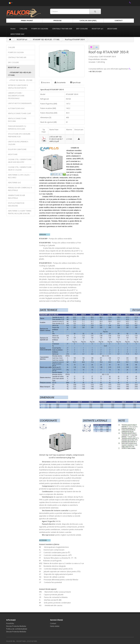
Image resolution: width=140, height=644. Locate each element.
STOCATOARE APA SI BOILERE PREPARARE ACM (19, 135)
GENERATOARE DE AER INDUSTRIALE (16, 197)
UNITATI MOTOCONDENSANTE (20, 103)
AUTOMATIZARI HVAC (16, 108)
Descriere (46, 83)
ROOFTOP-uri (97, 29)
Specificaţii (75, 83)
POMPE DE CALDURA (40, 29)
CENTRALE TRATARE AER (62, 29)
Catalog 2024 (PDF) (88, 21)
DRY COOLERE (82, 29)
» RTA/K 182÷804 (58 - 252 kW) (20, 80)
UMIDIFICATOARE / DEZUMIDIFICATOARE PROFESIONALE (16, 96)
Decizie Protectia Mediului (16, 626)
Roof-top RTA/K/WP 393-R (75, 40)
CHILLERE (23, 29)
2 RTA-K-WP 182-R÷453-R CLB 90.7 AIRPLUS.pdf (56, 139)
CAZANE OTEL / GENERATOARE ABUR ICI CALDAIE (20, 168)
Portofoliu (10, 623)
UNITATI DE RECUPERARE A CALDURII (18, 143)
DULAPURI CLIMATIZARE (17, 149)
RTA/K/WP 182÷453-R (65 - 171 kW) (46, 40)
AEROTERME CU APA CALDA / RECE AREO (19, 176)
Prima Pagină (27, 21)
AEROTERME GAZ (17, 34)
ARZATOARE (112, 29)
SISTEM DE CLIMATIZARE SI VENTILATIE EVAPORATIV (18, 87)
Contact (119, 21)
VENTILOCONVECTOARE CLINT (20, 113)
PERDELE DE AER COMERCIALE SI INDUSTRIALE (20, 189)
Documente (60, 83)
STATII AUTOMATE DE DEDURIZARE (16, 204)
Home (13, 29)
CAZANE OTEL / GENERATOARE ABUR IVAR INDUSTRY (20, 161)
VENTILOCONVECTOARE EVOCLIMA (17, 120)
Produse (58, 21)
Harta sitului (55, 626)
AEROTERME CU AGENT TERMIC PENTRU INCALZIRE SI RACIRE (20, 212)
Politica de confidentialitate (17, 629)
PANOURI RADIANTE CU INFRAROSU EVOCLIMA (17, 128)
